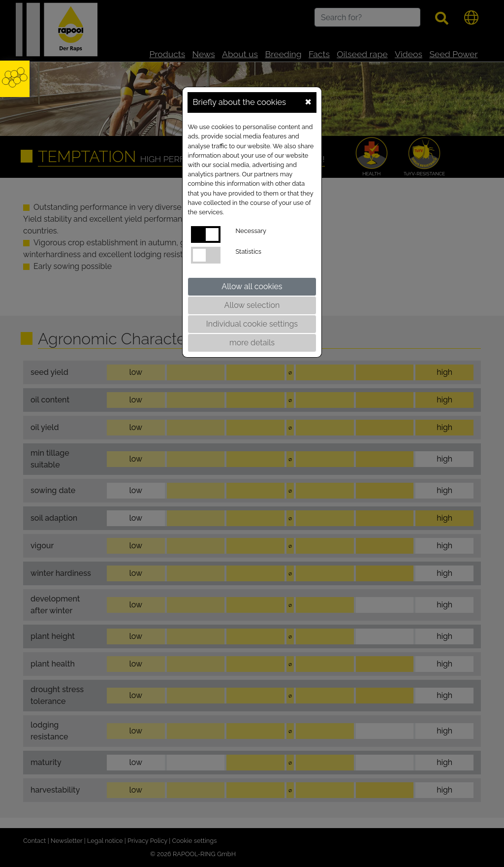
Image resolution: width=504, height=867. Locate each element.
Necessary (251, 231)
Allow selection (252, 305)
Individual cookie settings (252, 324)
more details (252, 343)
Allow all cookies (252, 286)
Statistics (248, 251)
